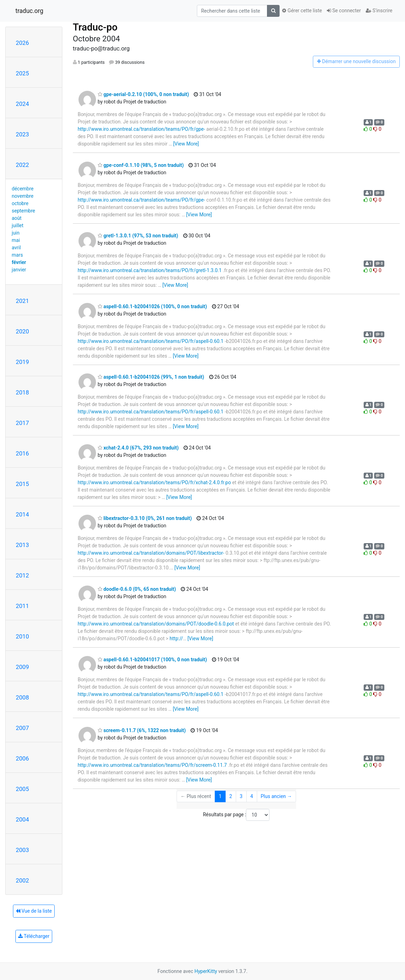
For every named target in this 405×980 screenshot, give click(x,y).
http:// (176, 638)
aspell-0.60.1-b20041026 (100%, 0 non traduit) (152, 306)
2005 (22, 789)
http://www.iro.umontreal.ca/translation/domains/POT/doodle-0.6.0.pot (156, 624)
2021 (22, 301)
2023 (22, 134)
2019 (22, 362)
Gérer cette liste (302, 11)
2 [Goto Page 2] (231, 796)
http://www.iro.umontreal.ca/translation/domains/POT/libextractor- (151, 553)
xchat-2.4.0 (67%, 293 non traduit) (138, 448)
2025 (22, 73)
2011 (22, 606)
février (19, 262)
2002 (22, 880)
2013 (22, 545)
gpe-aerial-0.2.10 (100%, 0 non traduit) (143, 94)
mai (16, 240)
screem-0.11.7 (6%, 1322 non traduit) (142, 730)
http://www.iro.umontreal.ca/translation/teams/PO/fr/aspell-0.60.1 (151, 341)
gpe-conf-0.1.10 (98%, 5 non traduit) (141, 165)
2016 (22, 453)
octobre (20, 203)
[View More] (186, 144)
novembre (23, 196)
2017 (22, 423)
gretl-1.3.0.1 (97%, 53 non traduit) (138, 236)
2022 (22, 165)
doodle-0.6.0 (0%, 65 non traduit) (137, 589)
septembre (24, 211)
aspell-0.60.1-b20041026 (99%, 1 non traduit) (151, 377)
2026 (22, 43)
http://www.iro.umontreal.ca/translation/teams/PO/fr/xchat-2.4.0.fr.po (155, 482)
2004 (22, 819)
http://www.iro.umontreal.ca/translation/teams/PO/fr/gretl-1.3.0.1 (150, 270)
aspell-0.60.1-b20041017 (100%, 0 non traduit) (152, 660)
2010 (22, 636)
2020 (22, 331)
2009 (22, 667)
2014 (22, 514)
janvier (19, 270)
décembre (23, 189)
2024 (22, 104)
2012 (22, 575)
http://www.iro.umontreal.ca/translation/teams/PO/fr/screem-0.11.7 (152, 765)
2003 (22, 850)
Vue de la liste (34, 911)
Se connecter (344, 11)
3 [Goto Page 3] (241, 796)
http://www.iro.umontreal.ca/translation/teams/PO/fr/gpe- (142, 129)
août (17, 218)
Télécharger (34, 936)
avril (16, 248)
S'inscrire (379, 11)
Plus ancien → (276, 796)
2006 (22, 758)
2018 (22, 392)
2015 (22, 484)
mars (18, 255)
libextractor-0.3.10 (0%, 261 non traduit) (145, 518)
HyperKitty (206, 971)
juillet (18, 225)
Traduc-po (95, 27)
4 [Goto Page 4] (252, 796)
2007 (22, 728)
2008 (22, 697)
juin (16, 233)
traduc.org (29, 11)
